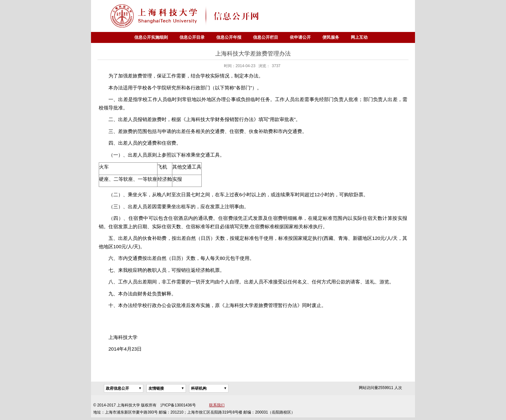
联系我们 (217, 405)
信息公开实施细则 (151, 37)
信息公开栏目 (266, 37)
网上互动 (359, 37)
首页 (123, 37)
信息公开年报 (229, 37)
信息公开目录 (192, 37)
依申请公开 (300, 37)
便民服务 (331, 37)
